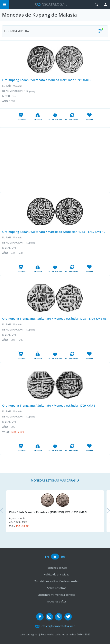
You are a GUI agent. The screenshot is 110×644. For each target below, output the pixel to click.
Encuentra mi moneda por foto (57, 595)
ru (63, 557)
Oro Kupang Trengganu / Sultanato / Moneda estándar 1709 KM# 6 (49, 405)
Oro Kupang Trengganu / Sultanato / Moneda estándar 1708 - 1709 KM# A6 (54, 319)
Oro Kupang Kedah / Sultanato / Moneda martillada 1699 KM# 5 (47, 80)
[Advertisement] (55, 158)
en (47, 557)
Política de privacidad (57, 574)
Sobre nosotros (57, 588)
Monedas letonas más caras (53, 480)
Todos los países (57, 601)
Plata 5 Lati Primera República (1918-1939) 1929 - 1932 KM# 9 (48, 512)
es (55, 557)
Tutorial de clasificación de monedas (57, 581)
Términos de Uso (57, 568)
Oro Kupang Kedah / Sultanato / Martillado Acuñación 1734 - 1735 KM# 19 (54, 232)
